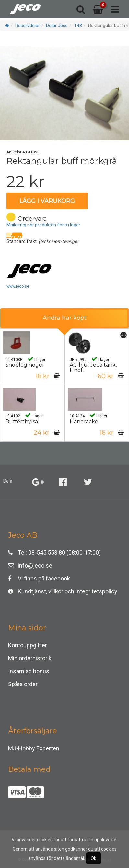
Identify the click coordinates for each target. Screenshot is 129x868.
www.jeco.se (18, 286)
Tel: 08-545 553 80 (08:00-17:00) (54, 553)
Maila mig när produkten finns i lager (43, 225)
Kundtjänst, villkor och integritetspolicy (63, 591)
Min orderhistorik (30, 658)
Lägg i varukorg (47, 201)
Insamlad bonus (29, 671)
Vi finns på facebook (39, 578)
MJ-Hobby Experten (34, 748)
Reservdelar (28, 26)
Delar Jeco (57, 26)
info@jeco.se (30, 565)
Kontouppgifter (28, 645)
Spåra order (23, 684)
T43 (78, 26)
